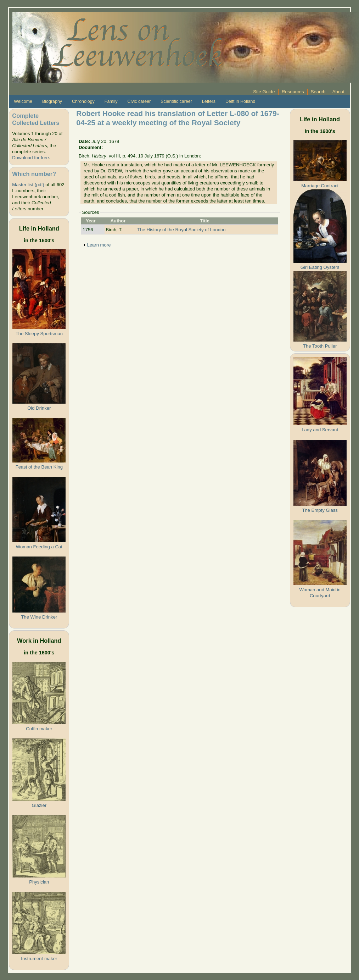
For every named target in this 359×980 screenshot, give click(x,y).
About (338, 92)
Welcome (23, 101)
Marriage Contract (320, 186)
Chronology (83, 101)
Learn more (99, 245)
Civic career (139, 101)
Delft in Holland (240, 101)
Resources (293, 92)
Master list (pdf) (28, 185)
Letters (209, 101)
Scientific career (176, 101)
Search (318, 92)
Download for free (30, 158)
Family (111, 101)
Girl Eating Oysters (320, 267)
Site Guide (264, 92)
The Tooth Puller (320, 346)
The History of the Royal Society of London (181, 230)
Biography (52, 101)
